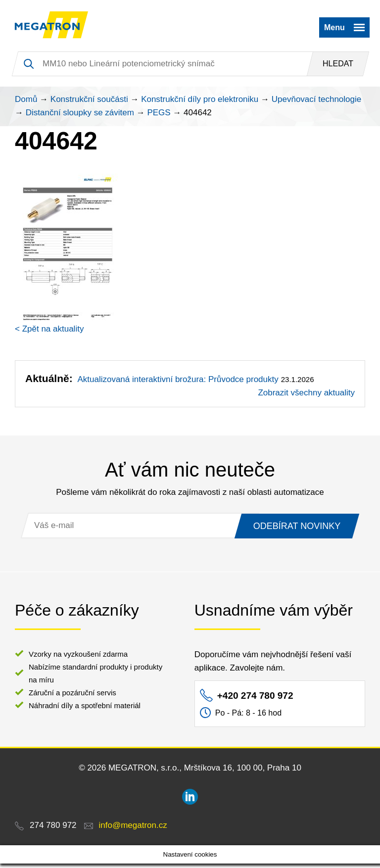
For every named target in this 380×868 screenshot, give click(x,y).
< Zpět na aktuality (49, 333)
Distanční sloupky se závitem (80, 117)
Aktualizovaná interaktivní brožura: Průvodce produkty (178, 384)
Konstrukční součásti (89, 104)
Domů (26, 104)
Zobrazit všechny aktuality (306, 397)
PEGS (159, 117)
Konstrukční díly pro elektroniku (200, 104)
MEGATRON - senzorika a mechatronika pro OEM (56, 27)
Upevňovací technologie (316, 104)
